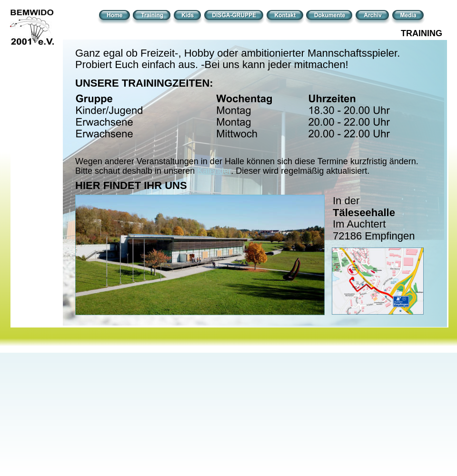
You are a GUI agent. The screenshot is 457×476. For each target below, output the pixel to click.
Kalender (214, 171)
